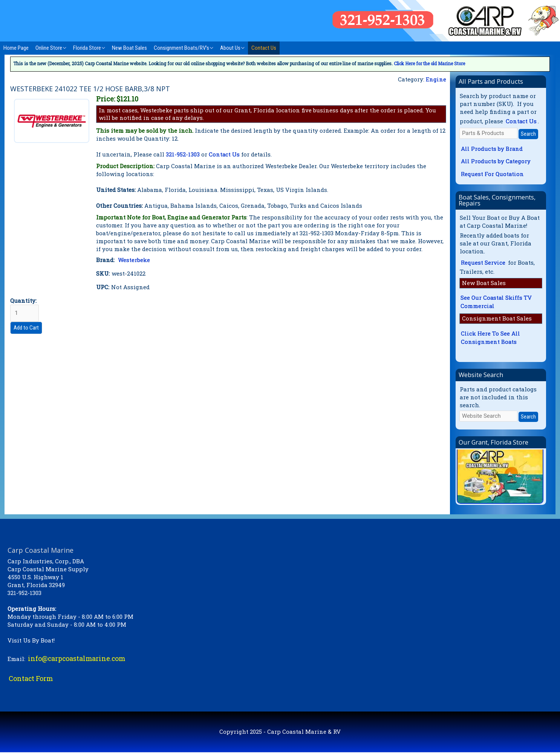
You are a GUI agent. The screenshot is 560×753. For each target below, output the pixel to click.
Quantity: (25, 309)
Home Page (16, 48)
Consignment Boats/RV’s (181, 48)
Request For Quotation (493, 174)
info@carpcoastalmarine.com (77, 659)
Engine (436, 79)
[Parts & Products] (488, 133)
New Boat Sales (129, 48)
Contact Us (264, 48)
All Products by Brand (492, 149)
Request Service (483, 263)
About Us (230, 48)
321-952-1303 (183, 154)
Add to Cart (26, 328)
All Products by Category (496, 161)
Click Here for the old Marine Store (430, 63)
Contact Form (31, 679)
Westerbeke (134, 260)
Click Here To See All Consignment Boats (490, 338)
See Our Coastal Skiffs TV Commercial (497, 302)
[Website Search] (488, 416)
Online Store (49, 48)
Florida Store (87, 48)
